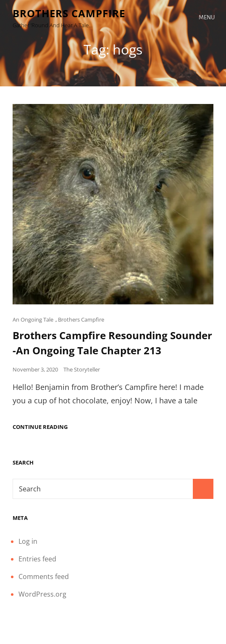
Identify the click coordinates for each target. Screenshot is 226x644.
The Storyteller (82, 369)
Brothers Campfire (69, 13)
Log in (28, 541)
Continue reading (40, 427)
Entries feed (37, 559)
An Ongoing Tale (33, 319)
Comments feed (44, 576)
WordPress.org (42, 594)
